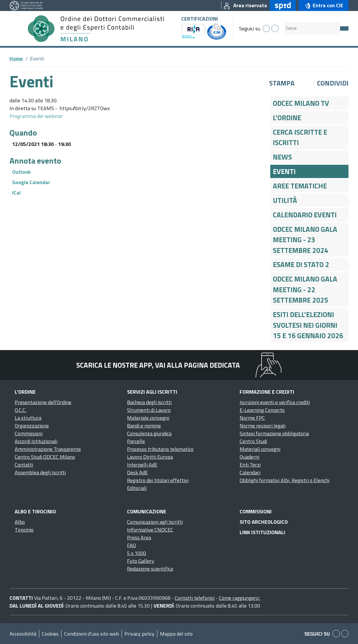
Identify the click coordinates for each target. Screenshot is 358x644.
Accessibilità (23, 634)
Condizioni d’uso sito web (92, 634)
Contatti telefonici (195, 598)
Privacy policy (139, 634)
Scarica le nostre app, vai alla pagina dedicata (158, 365)
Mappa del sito (176, 634)
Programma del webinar (36, 116)
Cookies (50, 634)
